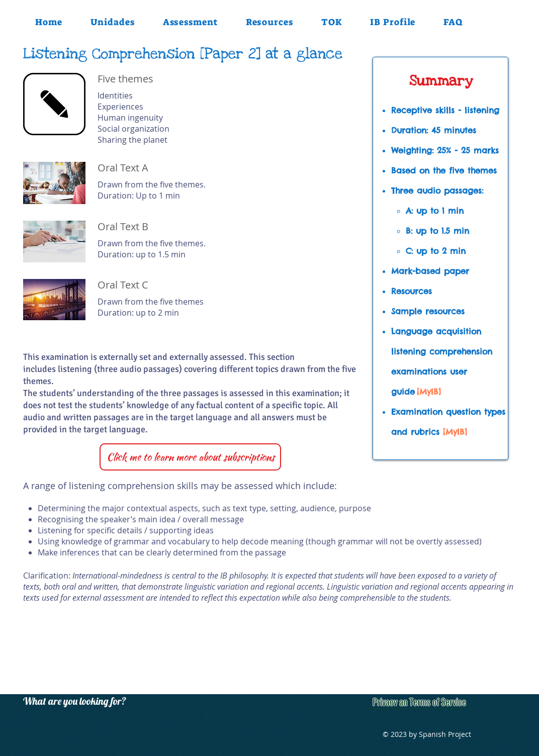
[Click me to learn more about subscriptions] (190, 457)
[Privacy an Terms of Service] (419, 701)
